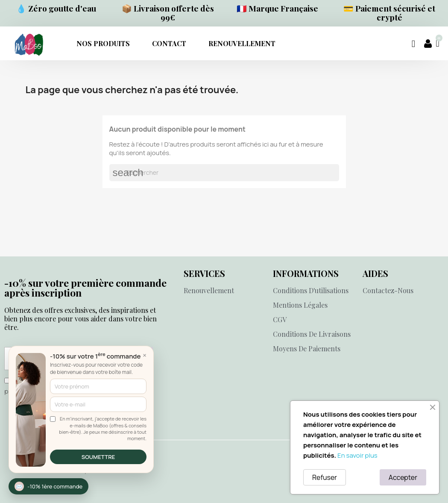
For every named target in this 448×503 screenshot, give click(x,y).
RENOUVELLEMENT (242, 43)
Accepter (403, 477)
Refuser (325, 477)
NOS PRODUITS (103, 43)
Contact (169, 43)
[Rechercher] (224, 173)
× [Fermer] (145, 355)
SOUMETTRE (98, 457)
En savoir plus (357, 455)
